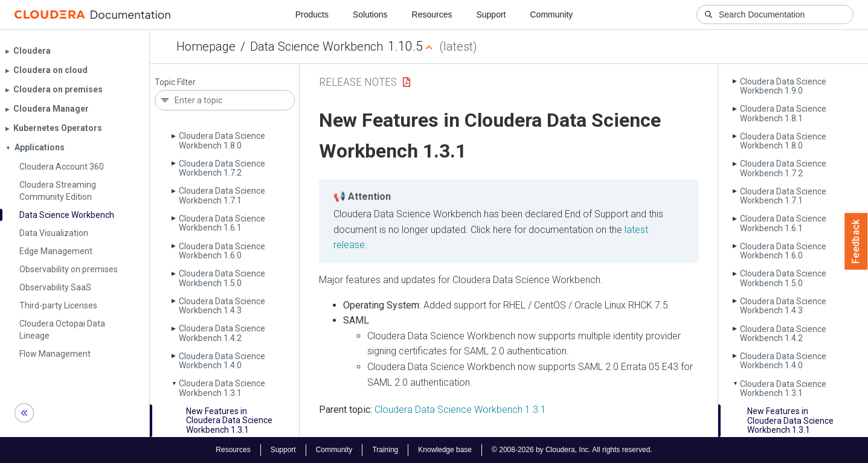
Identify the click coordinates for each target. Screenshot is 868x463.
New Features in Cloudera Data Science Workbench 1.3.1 (229, 420)
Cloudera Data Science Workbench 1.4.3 (222, 306)
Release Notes (358, 82)
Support (491, 14)
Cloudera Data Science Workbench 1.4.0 (222, 361)
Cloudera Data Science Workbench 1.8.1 (783, 113)
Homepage (206, 46)
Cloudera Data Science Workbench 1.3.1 (222, 388)
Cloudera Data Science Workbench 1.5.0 (222, 278)
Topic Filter (175, 82)
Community (552, 14)
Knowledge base (445, 450)
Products (312, 14)
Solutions (370, 14)
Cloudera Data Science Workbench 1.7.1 (222, 195)
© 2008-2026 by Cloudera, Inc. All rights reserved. (572, 450)
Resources (432, 14)
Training (385, 450)
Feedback (856, 241)
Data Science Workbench (317, 46)
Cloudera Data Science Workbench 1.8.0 (222, 140)
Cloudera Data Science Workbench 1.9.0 (783, 86)
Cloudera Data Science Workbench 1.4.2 (222, 333)
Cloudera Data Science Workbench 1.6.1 (222, 223)
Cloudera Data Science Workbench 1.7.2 (222, 168)
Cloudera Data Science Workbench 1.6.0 (222, 251)
